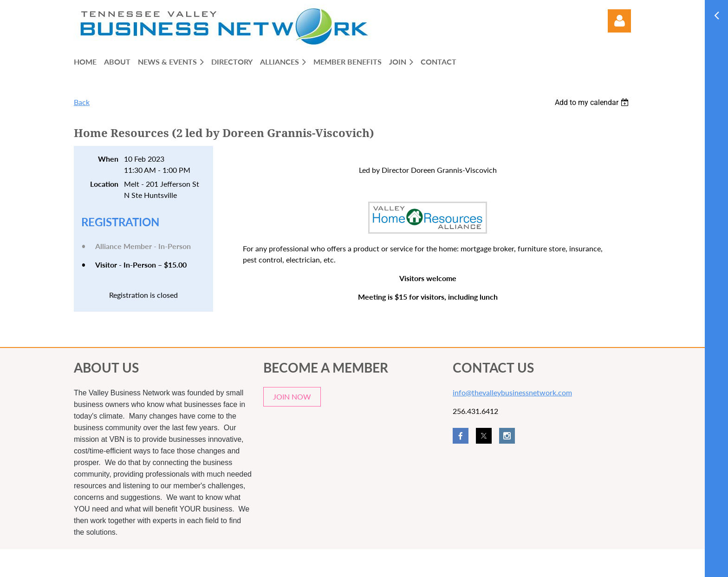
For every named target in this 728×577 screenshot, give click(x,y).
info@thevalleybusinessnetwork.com (512, 392)
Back (82, 102)
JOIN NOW (292, 397)
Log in (619, 21)
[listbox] (593, 102)
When (108, 159)
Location (104, 184)
